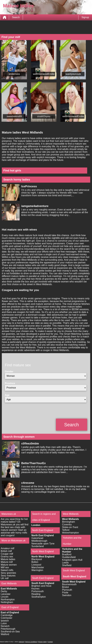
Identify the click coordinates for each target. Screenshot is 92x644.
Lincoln (5, 597)
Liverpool (36, 565)
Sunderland (38, 546)
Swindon (67, 595)
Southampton (39, 597)
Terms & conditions (31, 642)
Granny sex (7, 557)
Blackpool (37, 559)
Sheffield (67, 565)
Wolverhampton (70, 533)
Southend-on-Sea (10, 632)
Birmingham (68, 522)
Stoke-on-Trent (70, 527)
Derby (4, 591)
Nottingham (7, 602)
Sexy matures (8, 576)
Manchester (38, 567)
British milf (6, 551)
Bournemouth (69, 584)
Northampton (8, 599)
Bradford (67, 554)
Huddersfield (69, 557)
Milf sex (5, 567)
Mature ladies (8, 559)
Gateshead (37, 538)
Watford (5, 634)
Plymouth (67, 590)
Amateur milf (8, 548)
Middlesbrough (39, 541)
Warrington (37, 570)
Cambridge (7, 615)
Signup (85, 17)
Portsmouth (38, 591)
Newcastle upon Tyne (43, 544)
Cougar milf (7, 554)
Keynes (35, 589)
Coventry (67, 524)
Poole (65, 593)
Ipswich (5, 621)
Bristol (65, 587)
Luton (4, 623)
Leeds (65, 563)
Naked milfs (7, 570)
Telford (66, 530)
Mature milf (7, 562)
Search (16, 17)
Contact (50, 642)
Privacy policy (43, 642)
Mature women (9, 565)
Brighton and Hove (41, 586)
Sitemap (21, 642)
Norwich (5, 626)
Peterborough (8, 629)
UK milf (5, 578)
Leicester (6, 594)
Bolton (35, 562)
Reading (36, 594)
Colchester (6, 618)
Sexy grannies (8, 573)
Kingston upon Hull (72, 560)
